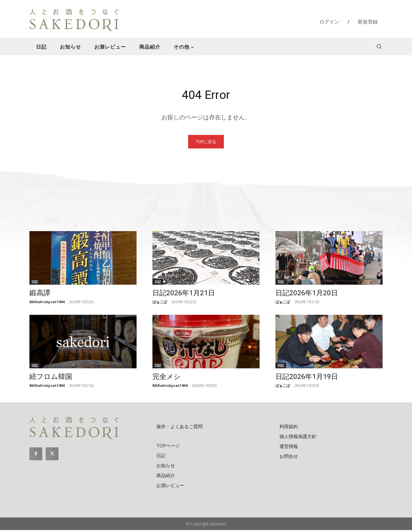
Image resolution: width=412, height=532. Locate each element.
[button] (379, 46)
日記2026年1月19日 (307, 379)
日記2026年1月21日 (184, 295)
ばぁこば (160, 304)
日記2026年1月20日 (307, 295)
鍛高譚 (40, 295)
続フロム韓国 (51, 379)
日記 (35, 284)
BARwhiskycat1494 (47, 304)
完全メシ (167, 379)
